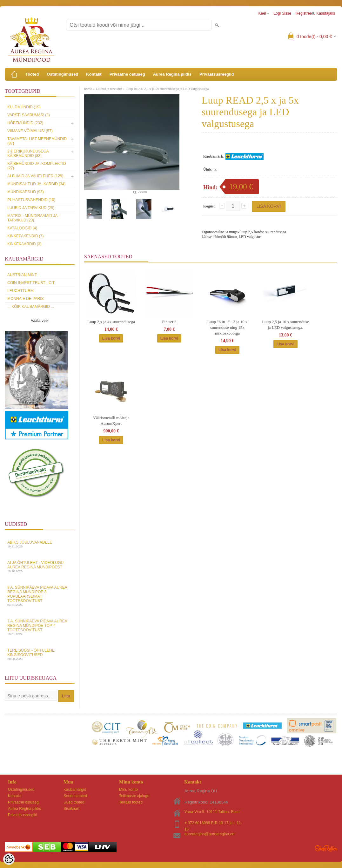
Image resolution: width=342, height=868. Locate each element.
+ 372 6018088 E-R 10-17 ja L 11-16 (213, 823)
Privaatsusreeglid (217, 74)
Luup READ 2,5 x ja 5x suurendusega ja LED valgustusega (167, 89)
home (88, 89)
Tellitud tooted (131, 802)
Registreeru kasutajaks (315, 13)
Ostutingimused (62, 74)
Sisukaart (71, 809)
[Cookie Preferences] (9, 859)
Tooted (32, 74)
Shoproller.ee (326, 848)
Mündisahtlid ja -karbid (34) (36, 184)
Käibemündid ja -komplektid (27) (37, 166)
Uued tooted (74, 802)
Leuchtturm (20, 291)
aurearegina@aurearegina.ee (209, 834)
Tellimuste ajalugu (134, 796)
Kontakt (94, 74)
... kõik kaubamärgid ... (31, 307)
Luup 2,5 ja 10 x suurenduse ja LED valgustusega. (285, 325)
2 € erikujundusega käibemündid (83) (28, 153)
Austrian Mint (22, 275)
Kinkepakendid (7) (25, 236)
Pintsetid (169, 322)
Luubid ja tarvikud (109, 89)
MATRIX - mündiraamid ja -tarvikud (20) (34, 218)
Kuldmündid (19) (24, 107)
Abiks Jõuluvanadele (40, 544)
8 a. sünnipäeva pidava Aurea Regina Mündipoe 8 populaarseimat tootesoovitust (40, 596)
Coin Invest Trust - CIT (31, 283)
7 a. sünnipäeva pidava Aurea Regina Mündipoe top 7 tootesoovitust (40, 627)
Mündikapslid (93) (26, 192)
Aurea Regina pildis (172, 74)
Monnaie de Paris (25, 299)
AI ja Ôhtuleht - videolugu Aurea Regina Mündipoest (40, 567)
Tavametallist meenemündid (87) (37, 141)
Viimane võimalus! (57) (30, 131)
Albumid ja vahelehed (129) (35, 176)
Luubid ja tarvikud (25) (31, 208)
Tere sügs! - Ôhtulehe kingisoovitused (40, 654)
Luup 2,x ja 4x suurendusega (111, 322)
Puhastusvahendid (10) (31, 200)
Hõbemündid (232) (25, 123)
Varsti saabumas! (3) (29, 115)
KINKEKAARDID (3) (24, 244)
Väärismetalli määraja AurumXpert (111, 420)
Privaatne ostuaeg (127, 74)
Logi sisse (282, 13)
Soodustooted (75, 796)
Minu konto (128, 790)
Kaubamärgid (75, 790)
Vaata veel (40, 321)
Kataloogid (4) (22, 228)
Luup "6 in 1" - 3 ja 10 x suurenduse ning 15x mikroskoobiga (228, 327)
